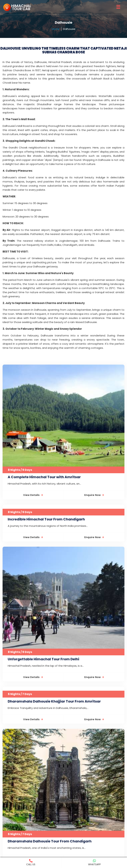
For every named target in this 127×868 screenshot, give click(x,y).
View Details (33, 495)
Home (56, 29)
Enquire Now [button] (94, 495)
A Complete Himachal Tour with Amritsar (44, 477)
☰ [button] (118, 7)
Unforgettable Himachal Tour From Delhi (43, 659)
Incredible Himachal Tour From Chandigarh (46, 519)
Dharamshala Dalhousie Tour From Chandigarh (50, 841)
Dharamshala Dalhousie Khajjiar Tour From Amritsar (54, 701)
